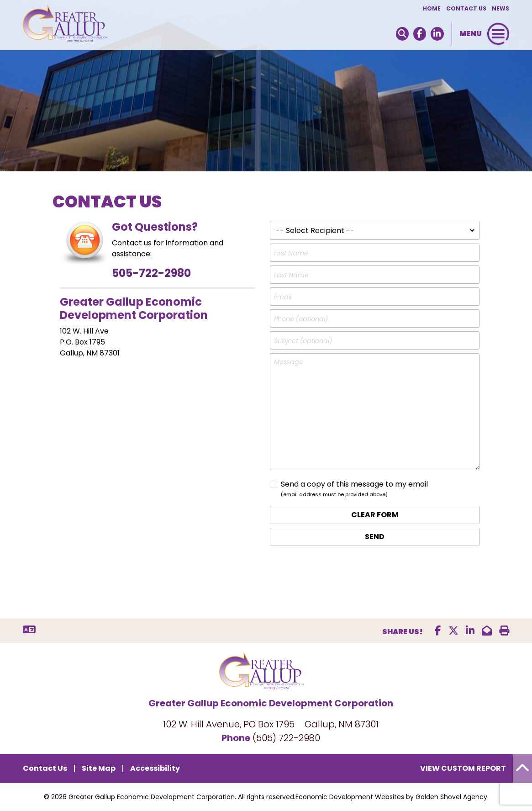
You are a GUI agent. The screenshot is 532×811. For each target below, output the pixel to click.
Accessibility (155, 768)
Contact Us (466, 8)
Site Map (99, 768)
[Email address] (375, 297)
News (500, 8)
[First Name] (375, 253)
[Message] (375, 412)
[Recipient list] (375, 230)
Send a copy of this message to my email (354, 484)
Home (432, 8)
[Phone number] (375, 318)
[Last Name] (375, 275)
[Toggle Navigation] (498, 34)
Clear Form (375, 515)
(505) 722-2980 (286, 738)
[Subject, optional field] (375, 340)
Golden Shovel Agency (451, 797)
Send (375, 537)
